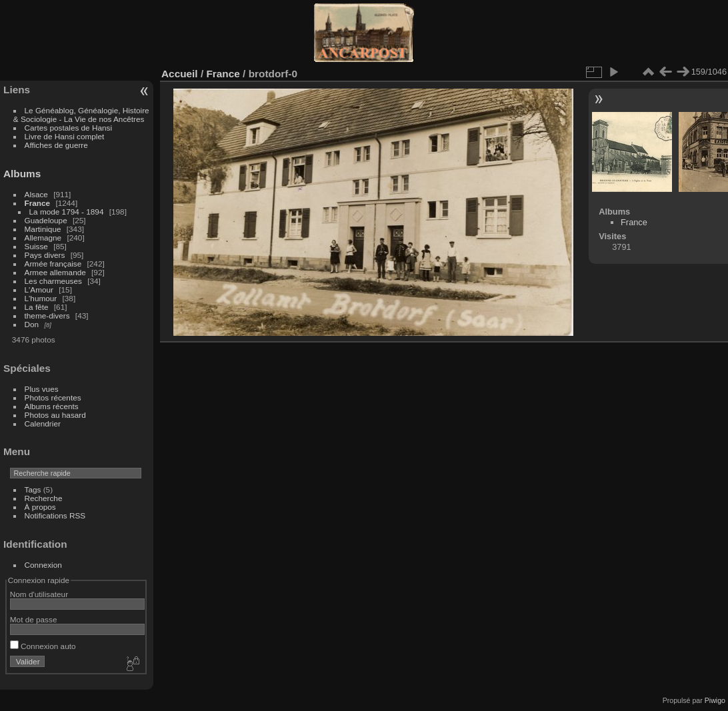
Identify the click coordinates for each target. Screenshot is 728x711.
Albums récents (52, 406)
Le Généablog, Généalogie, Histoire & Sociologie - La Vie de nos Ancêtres (81, 115)
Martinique (43, 229)
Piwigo (715, 700)
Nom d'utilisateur (39, 594)
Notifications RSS (55, 515)
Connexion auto (43, 646)
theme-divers (47, 316)
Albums (22, 174)
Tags (33, 489)
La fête (37, 307)
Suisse (36, 246)
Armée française (53, 264)
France (38, 203)
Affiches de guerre (56, 145)
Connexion (43, 565)
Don (32, 324)
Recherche (44, 498)
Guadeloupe (46, 220)
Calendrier (43, 423)
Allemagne (43, 238)
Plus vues (42, 389)
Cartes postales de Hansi (68, 128)
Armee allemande (55, 272)
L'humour (41, 298)
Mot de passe (34, 619)
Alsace (36, 194)
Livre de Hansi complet (65, 136)
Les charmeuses (53, 281)
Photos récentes (53, 397)
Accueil (180, 74)
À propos (40, 507)
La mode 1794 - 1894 (67, 212)
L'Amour (39, 290)
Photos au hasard (55, 415)
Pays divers (45, 255)
